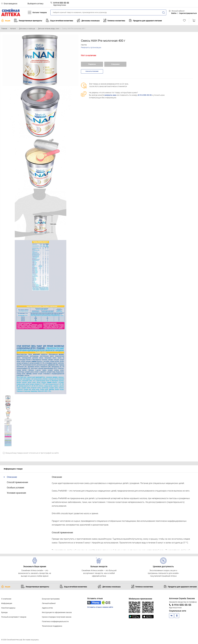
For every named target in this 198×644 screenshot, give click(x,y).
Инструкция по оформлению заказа (57, 612)
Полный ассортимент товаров (14, 617)
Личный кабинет (49, 603)
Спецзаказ (115, 64)
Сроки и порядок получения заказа (57, 617)
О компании (6, 599)
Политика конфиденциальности (55, 621)
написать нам (110, 95)
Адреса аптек (47, 608)
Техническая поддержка (52, 626)
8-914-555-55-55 (145, 95)
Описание (12, 477)
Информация (7, 603)
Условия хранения (16, 493)
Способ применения (17, 482)
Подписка (92, 64)
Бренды (4, 612)
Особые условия (15, 488)
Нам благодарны (8, 608)
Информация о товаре (13, 469)
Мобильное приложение (140, 599)
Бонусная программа (51, 599)
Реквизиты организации (91, 47)
